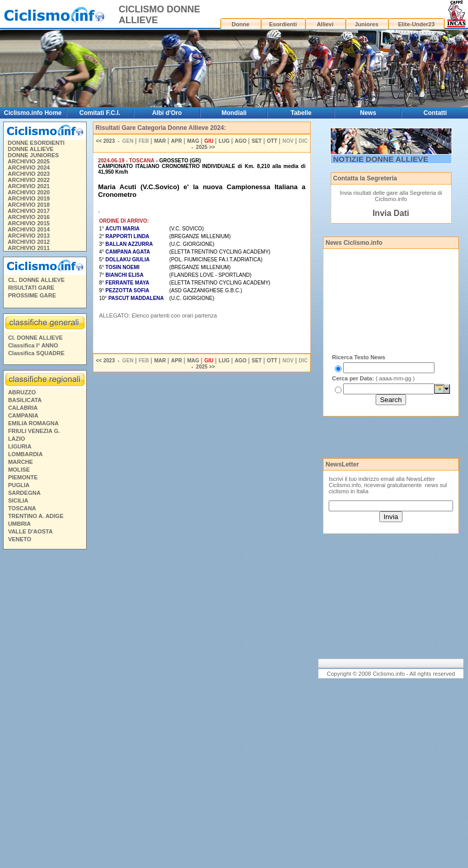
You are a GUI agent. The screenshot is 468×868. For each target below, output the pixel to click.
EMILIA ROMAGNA (34, 423)
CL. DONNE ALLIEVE (37, 280)
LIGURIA (20, 446)
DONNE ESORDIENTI (36, 143)
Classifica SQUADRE (36, 353)
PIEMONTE (23, 477)
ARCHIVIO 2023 (29, 174)
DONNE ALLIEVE (31, 149)
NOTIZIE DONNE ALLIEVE (381, 159)
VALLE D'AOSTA (31, 531)
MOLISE (19, 470)
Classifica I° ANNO (33, 345)
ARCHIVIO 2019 (29, 198)
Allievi (325, 24)
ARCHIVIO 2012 (29, 242)
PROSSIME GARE (32, 295)
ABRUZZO (22, 392)
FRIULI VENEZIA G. (34, 431)
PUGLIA (19, 485)
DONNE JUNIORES (33, 155)
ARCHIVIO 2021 (29, 186)
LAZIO (17, 439)
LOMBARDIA (26, 454)
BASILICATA (25, 400)
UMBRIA (20, 524)
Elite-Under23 (416, 24)
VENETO (20, 539)
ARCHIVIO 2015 (29, 223)
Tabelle (301, 113)
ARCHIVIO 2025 (29, 161)
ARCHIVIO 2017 (29, 211)
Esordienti (283, 24)
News (368, 113)
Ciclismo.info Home (33, 113)
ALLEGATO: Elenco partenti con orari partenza (158, 315)
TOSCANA (22, 508)
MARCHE (21, 462)
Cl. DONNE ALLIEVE (36, 338)
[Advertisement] (44, 710)
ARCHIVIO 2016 (29, 217)
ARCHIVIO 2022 (29, 180)
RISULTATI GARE (31, 288)
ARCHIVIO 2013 (29, 236)
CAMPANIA (23, 415)
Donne (240, 24)
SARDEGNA (25, 493)
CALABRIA (23, 408)
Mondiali (234, 113)
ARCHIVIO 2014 (29, 229)
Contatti (435, 113)
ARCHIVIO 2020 (29, 192)
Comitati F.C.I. (100, 113)
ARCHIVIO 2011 (29, 248)
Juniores (366, 24)
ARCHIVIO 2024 (29, 168)
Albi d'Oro (167, 113)
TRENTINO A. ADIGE (36, 516)
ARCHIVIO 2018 (29, 205)
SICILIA (18, 500)
